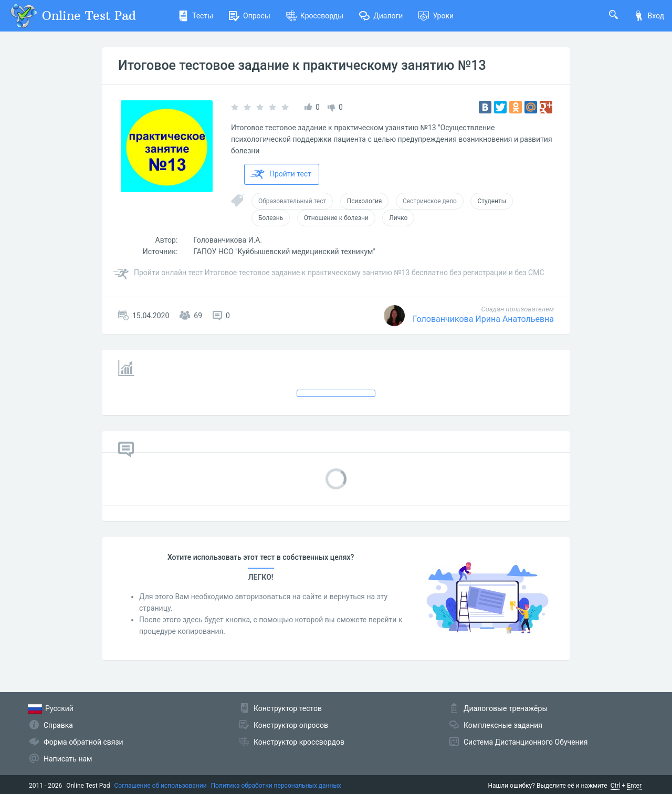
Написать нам (68, 759)
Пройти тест (281, 174)
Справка (58, 725)
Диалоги (381, 16)
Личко (398, 218)
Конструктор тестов (288, 708)
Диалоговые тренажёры (506, 708)
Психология (365, 201)
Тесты (196, 16)
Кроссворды (315, 16)
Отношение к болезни (336, 218)
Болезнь (271, 218)
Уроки (436, 16)
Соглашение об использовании (161, 786)
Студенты (492, 201)
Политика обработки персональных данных (276, 786)
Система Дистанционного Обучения (526, 742)
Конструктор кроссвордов (299, 742)
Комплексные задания (503, 725)
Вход (649, 16)
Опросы (250, 16)
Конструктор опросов (291, 725)
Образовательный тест (292, 201)
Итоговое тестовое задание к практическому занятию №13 (302, 65)
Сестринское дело (430, 201)
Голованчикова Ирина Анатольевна (483, 319)
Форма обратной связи (83, 742)
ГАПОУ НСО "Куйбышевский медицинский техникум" (284, 252)
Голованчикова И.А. (228, 240)
